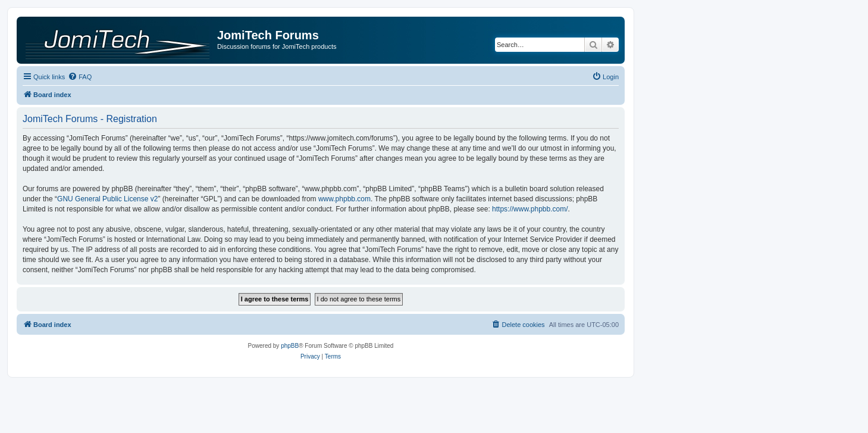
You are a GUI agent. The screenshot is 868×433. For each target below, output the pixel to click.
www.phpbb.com (344, 199)
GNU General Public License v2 (107, 199)
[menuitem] (80, 77)
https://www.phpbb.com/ (530, 209)
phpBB (290, 346)
